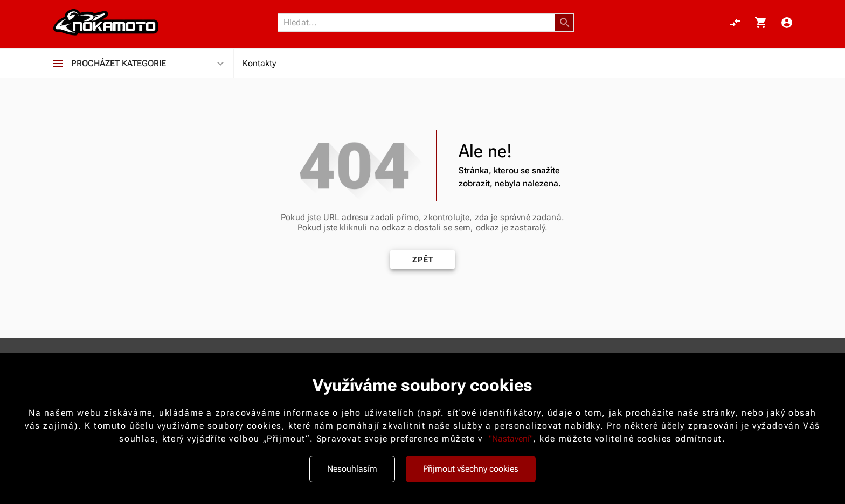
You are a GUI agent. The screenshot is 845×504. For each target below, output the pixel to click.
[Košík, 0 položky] (761, 23)
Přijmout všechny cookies (471, 469)
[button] (565, 23)
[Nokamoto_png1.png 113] (106, 23)
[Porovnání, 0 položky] (735, 23)
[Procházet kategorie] (58, 64)
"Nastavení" (511, 439)
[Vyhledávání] (419, 23)
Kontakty (259, 63)
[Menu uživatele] (787, 23)
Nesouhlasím (352, 469)
